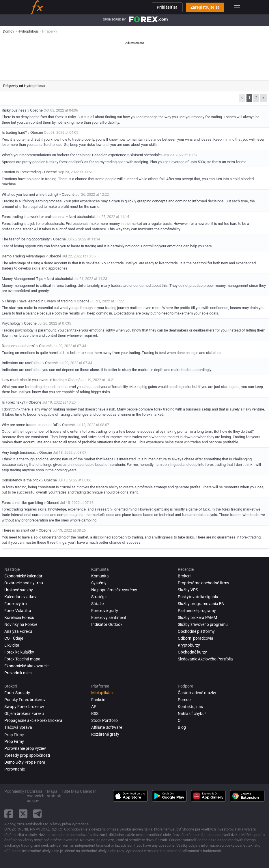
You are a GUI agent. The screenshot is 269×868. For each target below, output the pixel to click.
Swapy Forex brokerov (24, 707)
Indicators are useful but (22, 363)
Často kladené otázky (197, 693)
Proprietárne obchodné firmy (203, 583)
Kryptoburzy (189, 645)
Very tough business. (19, 452)
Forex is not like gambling (22, 503)
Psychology (11, 323)
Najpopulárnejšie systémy (114, 590)
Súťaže (97, 604)
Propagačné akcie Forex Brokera (33, 720)
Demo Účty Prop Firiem (25, 762)
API (94, 707)
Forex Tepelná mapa (22, 659)
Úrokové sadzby (19, 590)
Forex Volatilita (18, 611)
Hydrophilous (34, 86)
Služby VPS (188, 590)
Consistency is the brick (21, 480)
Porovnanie (15, 769)
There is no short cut (18, 530)
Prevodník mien (18, 673)
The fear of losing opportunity (26, 239)
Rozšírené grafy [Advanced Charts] (105, 734)
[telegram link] (38, 814)
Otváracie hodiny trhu (24, 583)
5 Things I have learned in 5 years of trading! (38, 301)
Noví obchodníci (82, 217)
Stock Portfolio (104, 720)
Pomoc (184, 700)
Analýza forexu (18, 631)
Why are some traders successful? (30, 425)
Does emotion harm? (19, 346)
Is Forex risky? (13, 402)
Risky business (14, 110)
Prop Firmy (14, 741)
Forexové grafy (105, 611)
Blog (182, 727)
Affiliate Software (107, 727)
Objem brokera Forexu (24, 713)
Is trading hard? (14, 132)
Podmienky (14, 791)
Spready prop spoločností (27, 755)
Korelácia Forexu (19, 617)
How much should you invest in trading (33, 380)
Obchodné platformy (196, 631)
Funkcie (98, 700)
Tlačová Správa (18, 727)
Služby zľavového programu (203, 624)
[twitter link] (23, 814)
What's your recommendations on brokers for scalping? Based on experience (64, 155)
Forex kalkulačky (19, 652)
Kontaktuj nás (190, 707)
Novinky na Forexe (21, 624)
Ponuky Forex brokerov (25, 700)
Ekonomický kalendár (23, 576)
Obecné (36, 110)
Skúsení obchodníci (146, 155)
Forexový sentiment (109, 617)
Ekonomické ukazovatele (26, 666)
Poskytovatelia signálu (198, 597)
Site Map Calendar (80, 791)
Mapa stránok (54, 794)
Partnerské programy (197, 611)
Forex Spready (17, 693)
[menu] (237, 7)
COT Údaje (14, 638)
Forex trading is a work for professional (33, 217)
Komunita (100, 576)
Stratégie (99, 597)
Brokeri (184, 576)
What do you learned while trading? (30, 194)
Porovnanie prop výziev (25, 748)
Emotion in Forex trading (22, 172)
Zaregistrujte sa (205, 7)
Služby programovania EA (201, 604)
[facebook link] (9, 814)
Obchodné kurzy (192, 652)
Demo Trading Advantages (23, 256)
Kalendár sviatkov (20, 597)
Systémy (99, 583)
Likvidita (12, 645)
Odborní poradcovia (196, 638)
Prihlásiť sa (167, 7)
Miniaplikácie (103, 693)
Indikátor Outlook (107, 624)
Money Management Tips (23, 279)
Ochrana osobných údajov (36, 796)
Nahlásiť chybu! (192, 713)
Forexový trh (16, 604)
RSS (95, 713)
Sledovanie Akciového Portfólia (205, 659)
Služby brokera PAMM (197, 617)
